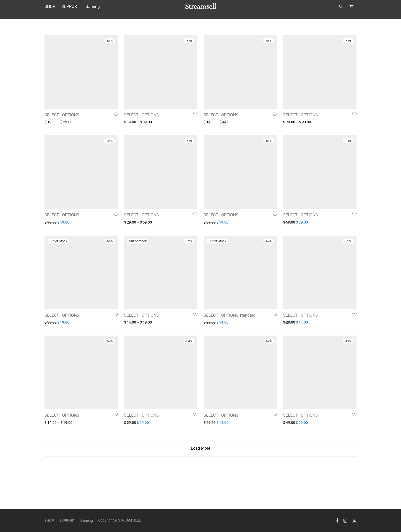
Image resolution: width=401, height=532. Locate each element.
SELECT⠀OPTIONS (300, 215)
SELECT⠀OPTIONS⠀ (63, 115)
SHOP (50, 7)
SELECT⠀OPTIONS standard (230, 349)
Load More (201, 482)
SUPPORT (70, 7)
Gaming (93, 7)
